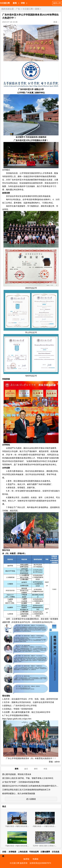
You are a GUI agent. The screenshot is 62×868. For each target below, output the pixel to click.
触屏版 (26, 859)
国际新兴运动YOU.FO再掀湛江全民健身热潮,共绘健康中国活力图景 (31, 786)
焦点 (4, 806)
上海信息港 (23, 852)
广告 (18, 9)
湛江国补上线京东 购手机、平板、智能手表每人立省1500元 (28, 778)
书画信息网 (34, 852)
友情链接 (12, 852)
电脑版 (36, 859)
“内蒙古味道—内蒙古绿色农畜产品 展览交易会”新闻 (24, 846)
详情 (23, 3)
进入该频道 (31, 799)
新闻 (15, 3)
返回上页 (57, 3)
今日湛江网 (5, 3)
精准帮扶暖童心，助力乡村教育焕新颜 (19, 794)
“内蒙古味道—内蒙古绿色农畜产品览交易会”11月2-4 (24, 826)
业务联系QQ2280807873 (40, 863)
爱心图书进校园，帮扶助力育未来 (17, 774)
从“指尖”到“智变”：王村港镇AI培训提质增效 (21, 782)
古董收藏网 (45, 852)
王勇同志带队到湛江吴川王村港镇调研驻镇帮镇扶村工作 (26, 790)
